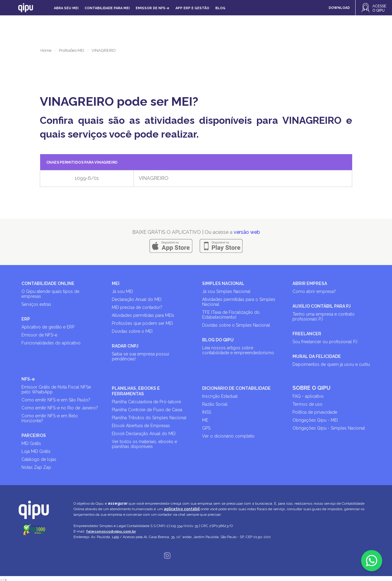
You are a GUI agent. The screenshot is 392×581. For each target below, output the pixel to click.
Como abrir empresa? (314, 291)
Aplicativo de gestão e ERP (48, 327)
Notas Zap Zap (36, 467)
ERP (26, 319)
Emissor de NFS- (153, 8)
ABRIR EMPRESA (310, 283)
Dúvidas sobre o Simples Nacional (236, 325)
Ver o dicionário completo (228, 436)
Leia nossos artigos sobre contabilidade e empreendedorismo (238, 350)
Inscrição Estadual (220, 396)
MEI (116, 283)
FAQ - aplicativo (308, 396)
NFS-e (28, 379)
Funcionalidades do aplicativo (51, 343)
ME (205, 420)
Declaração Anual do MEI (137, 299)
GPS (206, 428)
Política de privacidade (315, 412)
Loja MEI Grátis (36, 451)
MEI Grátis (31, 443)
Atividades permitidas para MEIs (143, 315)
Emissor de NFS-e (39, 335)
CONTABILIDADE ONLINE (48, 283)
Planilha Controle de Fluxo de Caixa (147, 410)
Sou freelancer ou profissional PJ (325, 342)
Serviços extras (36, 304)
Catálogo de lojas (39, 459)
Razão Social (215, 404)
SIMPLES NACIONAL (223, 283)
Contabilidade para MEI (107, 8)
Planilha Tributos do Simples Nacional (149, 418)
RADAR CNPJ (125, 346)
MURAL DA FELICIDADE (317, 356)
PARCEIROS (34, 435)
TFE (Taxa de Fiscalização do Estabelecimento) (231, 315)
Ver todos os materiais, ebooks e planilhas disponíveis (144, 444)
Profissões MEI (72, 50)
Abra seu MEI (66, 8)
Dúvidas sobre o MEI (132, 331)
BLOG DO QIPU (218, 340)
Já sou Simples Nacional (226, 291)
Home (46, 50)
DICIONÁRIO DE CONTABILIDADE (236, 388)
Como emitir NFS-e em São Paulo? (56, 400)
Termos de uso (307, 404)
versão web (247, 232)
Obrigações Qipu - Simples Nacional (329, 428)
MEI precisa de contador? (137, 307)
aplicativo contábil (182, 509)
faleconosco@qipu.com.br (111, 531)
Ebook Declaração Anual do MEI (144, 434)
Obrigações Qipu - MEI (315, 420)
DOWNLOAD (339, 8)
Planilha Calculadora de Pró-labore (146, 402)
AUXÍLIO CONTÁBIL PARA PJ (322, 306)
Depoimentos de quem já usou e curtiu (331, 364)
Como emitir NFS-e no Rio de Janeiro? (60, 408)
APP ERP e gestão (192, 8)
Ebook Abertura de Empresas (141, 426)
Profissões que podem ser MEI (142, 323)
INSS (207, 412)
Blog (220, 8)
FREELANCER (307, 334)
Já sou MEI (122, 291)
